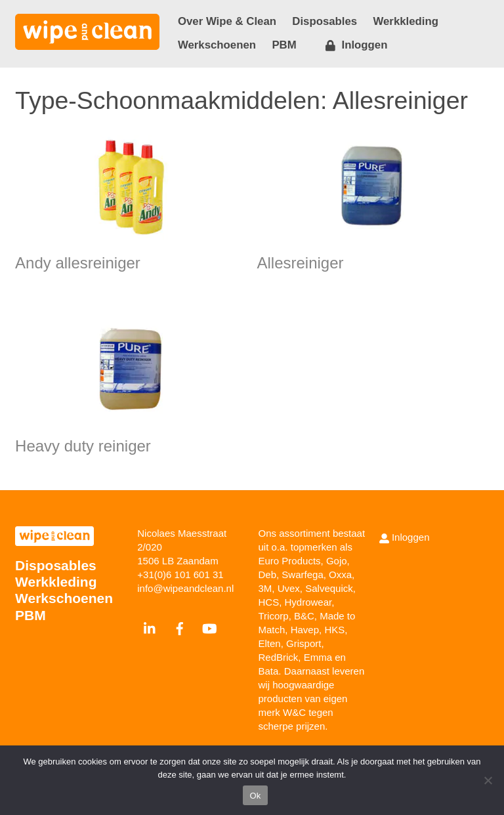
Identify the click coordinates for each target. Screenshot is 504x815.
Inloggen (356, 45)
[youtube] (209, 627)
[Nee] (488, 780)
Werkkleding (406, 21)
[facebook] (180, 627)
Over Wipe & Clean (227, 21)
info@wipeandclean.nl (185, 588)
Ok (255, 796)
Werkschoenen (217, 45)
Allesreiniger (301, 263)
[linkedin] (150, 627)
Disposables (325, 21)
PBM (284, 45)
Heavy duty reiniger (83, 446)
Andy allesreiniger (78, 263)
